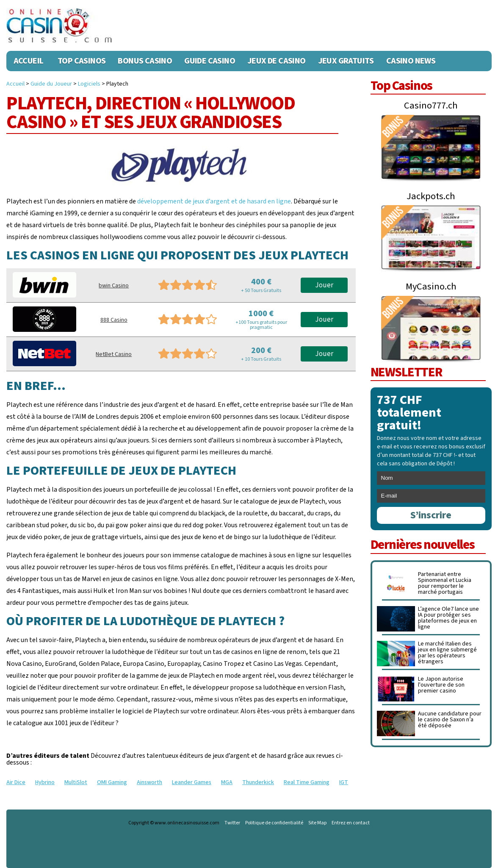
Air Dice (16, 782)
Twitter (232, 823)
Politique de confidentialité (274, 823)
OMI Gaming (112, 782)
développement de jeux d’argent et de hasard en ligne (214, 201)
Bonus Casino (145, 61)
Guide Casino (210, 61)
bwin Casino (114, 286)
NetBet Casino (114, 354)
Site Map (317, 823)
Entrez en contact (351, 823)
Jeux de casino (277, 61)
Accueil (29, 61)
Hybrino (45, 782)
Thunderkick (258, 782)
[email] (431, 496)
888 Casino (114, 320)
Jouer (324, 285)
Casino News (411, 61)
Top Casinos (82, 61)
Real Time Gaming (307, 782)
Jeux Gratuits (346, 61)
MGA (227, 782)
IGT (344, 782)
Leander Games (192, 782)
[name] (431, 478)
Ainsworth (149, 782)
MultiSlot (76, 782)
